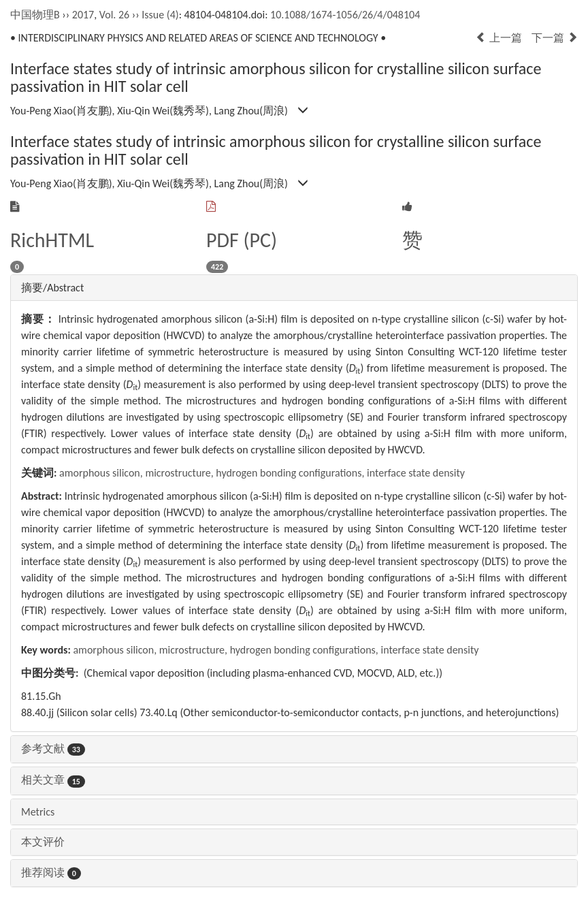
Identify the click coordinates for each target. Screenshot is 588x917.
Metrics (38, 812)
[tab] (294, 288)
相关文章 (53, 780)
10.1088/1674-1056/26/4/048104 (345, 15)
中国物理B (35, 15)
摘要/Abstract (52, 288)
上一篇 (499, 38)
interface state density (416, 473)
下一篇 (555, 38)
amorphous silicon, (102, 473)
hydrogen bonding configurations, (291, 473)
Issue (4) (160, 15)
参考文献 (53, 749)
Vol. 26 (114, 15)
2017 (83, 15)
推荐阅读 (51, 872)
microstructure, (180, 473)
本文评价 (43, 842)
